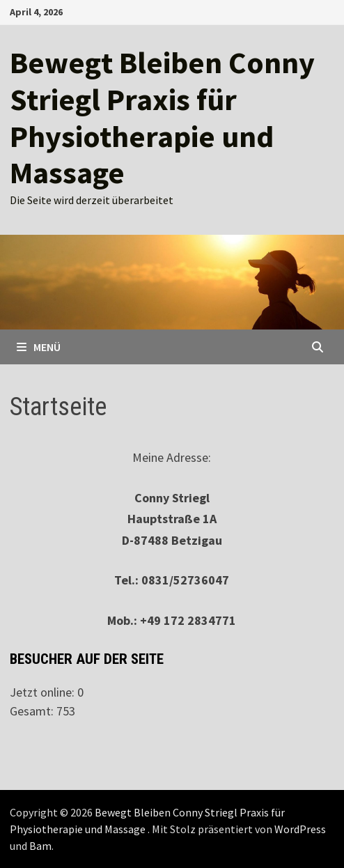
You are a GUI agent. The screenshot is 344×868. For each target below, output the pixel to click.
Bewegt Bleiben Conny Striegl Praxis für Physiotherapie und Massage (162, 117)
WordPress (300, 829)
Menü (39, 347)
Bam (40, 846)
